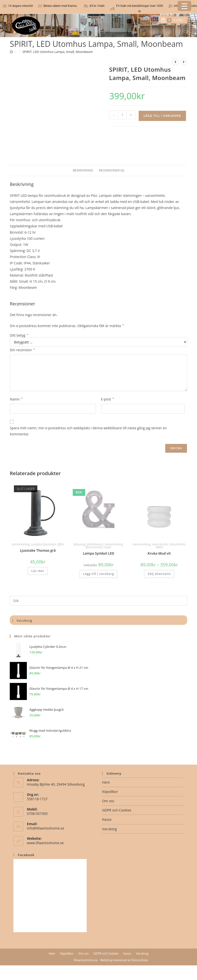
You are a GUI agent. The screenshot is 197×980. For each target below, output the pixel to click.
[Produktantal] (122, 115)
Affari (61, 544)
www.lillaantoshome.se (45, 843)
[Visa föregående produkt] (175, 62)
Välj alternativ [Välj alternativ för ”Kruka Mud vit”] (159, 574)
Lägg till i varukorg (162, 116)
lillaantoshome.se (86, 960)
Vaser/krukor (160, 544)
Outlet (107, 547)
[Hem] (11, 52)
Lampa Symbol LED (98, 553)
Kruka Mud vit (159, 553)
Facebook (26, 855)
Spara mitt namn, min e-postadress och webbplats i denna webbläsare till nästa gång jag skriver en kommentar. (88, 431)
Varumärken (177, 544)
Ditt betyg (19, 335)
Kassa (107, 819)
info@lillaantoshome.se (45, 828)
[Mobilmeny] (185, 20)
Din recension (22, 350)
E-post (108, 399)
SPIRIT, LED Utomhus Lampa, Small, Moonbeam (58, 52)
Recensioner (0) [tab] (112, 170)
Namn (16, 399)
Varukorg (109, 829)
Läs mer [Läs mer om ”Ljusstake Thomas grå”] (38, 571)
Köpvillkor (110, 792)
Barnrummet (94, 547)
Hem (106, 782)
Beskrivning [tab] (83, 170)
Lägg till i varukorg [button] (98, 574)
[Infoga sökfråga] (98, 601)
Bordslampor (95, 544)
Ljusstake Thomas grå (38, 550)
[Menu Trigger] (184, 6)
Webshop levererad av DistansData (124, 960)
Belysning (79, 544)
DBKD (159, 547)
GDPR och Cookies (117, 810)
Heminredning (21, 544)
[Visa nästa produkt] (184, 62)
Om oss (108, 801)
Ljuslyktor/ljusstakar (44, 544)
